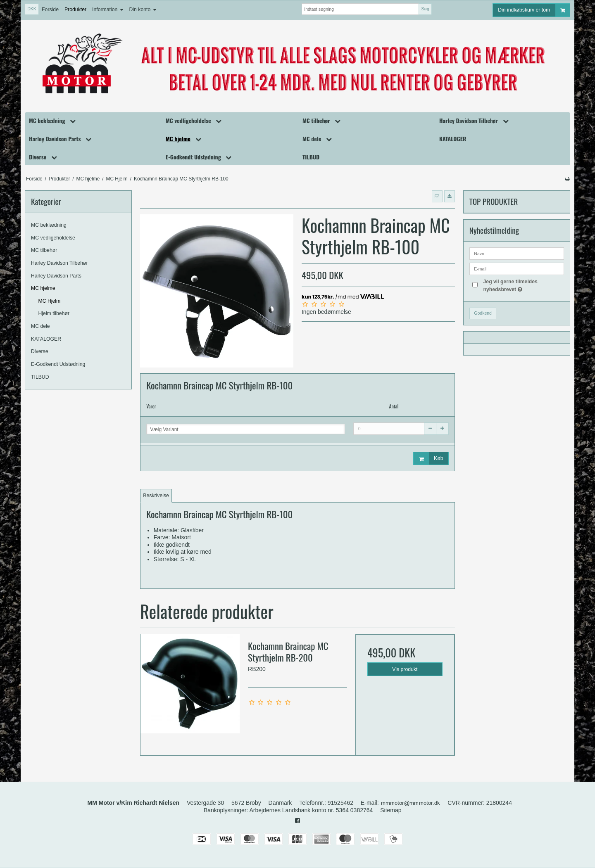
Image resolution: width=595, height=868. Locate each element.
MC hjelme (43, 288)
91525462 (340, 803)
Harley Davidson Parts (56, 276)
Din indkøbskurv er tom (534, 10)
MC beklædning (49, 225)
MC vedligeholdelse (53, 238)
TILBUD (40, 377)
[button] (437, 196)
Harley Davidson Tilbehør (59, 263)
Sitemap (391, 810)
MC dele (40, 326)
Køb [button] (428, 459)
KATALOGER (46, 339)
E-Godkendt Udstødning (58, 364)
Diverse (40, 351)
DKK (32, 9)
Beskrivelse (156, 496)
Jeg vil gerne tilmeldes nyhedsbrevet (523, 285)
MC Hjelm (50, 301)
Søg (425, 9)
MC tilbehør (44, 250)
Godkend (483, 313)
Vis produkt (405, 669)
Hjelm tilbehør (54, 313)
